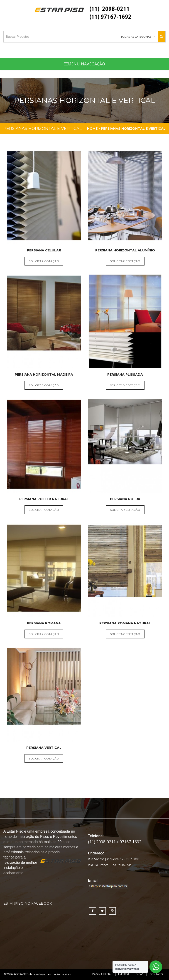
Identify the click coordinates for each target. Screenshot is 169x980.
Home (92, 129)
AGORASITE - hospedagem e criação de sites (42, 974)
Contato (156, 974)
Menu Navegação (85, 64)
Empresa (124, 974)
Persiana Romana (44, 623)
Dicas (140, 974)
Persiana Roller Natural (44, 499)
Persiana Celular (44, 250)
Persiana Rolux (125, 499)
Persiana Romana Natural (125, 623)
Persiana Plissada (125, 375)
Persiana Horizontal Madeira (44, 375)
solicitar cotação (44, 261)
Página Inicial (102, 974)
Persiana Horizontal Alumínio (125, 250)
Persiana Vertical (44, 748)
